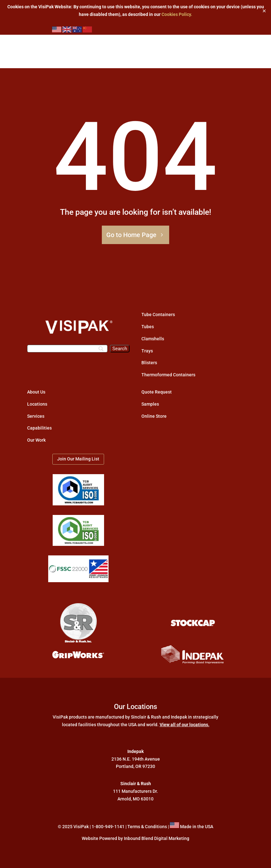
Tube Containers (158, 315)
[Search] (67, 349)
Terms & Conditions (147, 827)
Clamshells (153, 339)
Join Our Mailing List (78, 459)
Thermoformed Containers (168, 375)
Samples (150, 404)
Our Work (36, 440)
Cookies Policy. (177, 14)
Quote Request (157, 392)
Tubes (148, 327)
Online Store (154, 416)
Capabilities (39, 428)
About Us (36, 392)
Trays (147, 351)
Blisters (149, 363)
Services (36, 416)
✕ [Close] (264, 11)
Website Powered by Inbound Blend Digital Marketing (135, 838)
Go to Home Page (131, 235)
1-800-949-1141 (108, 827)
